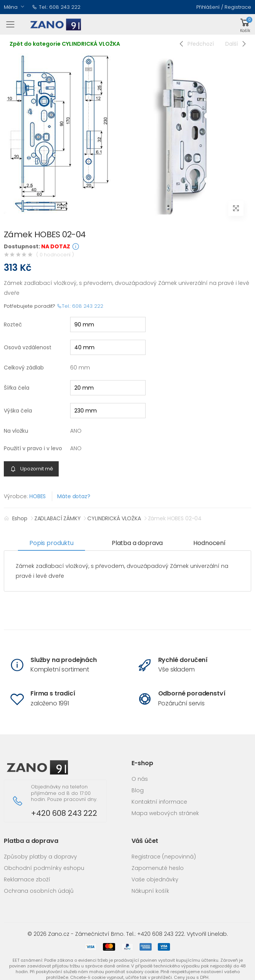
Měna (11, 7)
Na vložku (16, 431)
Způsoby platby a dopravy (40, 857)
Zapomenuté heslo (158, 868)
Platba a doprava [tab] (137, 543)
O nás (140, 779)
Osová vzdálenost (28, 347)
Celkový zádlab (24, 368)
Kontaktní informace (159, 802)
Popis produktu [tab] (51, 543)
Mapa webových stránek (165, 813)
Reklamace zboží (27, 879)
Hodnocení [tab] (209, 543)
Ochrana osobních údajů (39, 891)
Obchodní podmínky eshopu (44, 868)
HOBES (38, 496)
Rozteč (13, 325)
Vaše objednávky (155, 879)
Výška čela (18, 411)
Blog (138, 790)
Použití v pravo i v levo (33, 448)
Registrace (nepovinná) (164, 857)
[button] (245, 25)
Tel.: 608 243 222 (56, 7)
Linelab (217, 934)
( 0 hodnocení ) (55, 255)
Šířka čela (17, 388)
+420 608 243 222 (64, 813)
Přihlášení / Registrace (224, 7)
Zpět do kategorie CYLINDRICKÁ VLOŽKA (65, 44)
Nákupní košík (150, 891)
